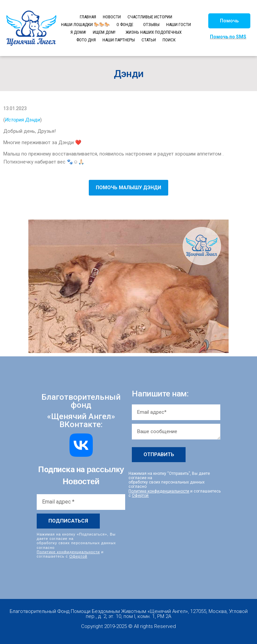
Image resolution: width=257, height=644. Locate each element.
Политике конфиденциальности (68, 552)
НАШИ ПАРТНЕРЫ (119, 40)
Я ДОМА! (78, 32)
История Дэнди (23, 120)
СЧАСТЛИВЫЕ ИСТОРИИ (150, 17)
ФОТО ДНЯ (86, 40)
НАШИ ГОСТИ (179, 25)
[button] (229, 21)
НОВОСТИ (112, 17)
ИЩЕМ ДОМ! (104, 32)
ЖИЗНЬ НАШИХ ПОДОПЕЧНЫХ (154, 32)
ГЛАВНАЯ (88, 17)
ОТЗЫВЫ (151, 25)
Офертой (78, 556)
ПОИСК (169, 40)
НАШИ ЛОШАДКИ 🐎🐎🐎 (85, 25)
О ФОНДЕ (125, 25)
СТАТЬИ (149, 40)
